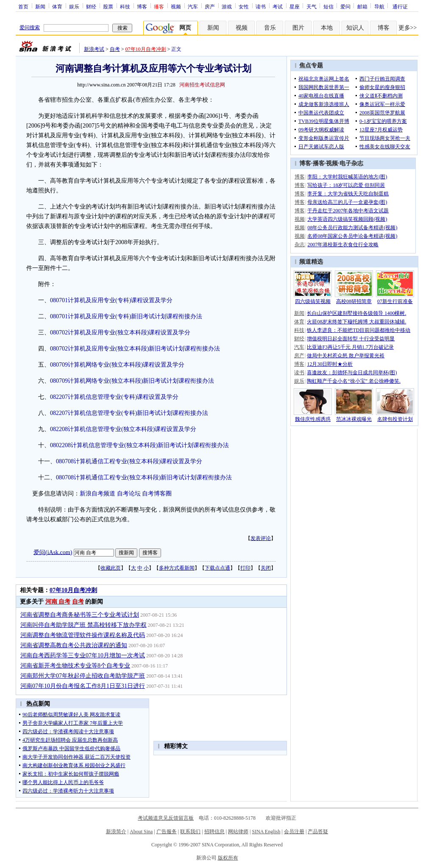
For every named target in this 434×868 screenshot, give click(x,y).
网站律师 (238, 832)
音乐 (270, 28)
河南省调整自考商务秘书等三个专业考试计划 (80, 615)
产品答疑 (318, 832)
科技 (125, 6)
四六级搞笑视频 (313, 301)
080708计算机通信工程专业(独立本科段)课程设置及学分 (129, 461)
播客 (319, 163)
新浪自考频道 (97, 494)
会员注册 (294, 832)
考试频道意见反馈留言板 (166, 818)
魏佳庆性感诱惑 (313, 419)
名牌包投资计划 (395, 419)
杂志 (300, 245)
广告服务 (167, 832)
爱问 (345, 6)
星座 (295, 6)
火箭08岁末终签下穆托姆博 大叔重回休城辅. (356, 322)
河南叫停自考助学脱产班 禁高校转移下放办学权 (83, 625)
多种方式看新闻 (177, 568)
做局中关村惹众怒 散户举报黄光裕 (346, 356)
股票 (108, 6)
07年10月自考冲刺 (146, 49)
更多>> (408, 28)
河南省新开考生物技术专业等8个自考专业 (75, 666)
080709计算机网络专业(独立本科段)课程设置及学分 (117, 365)
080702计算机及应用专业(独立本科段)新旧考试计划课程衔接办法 (135, 349)
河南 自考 (58, 602)
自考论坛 (129, 494)
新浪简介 (116, 832)
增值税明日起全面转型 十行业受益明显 (351, 339)
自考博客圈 (157, 494)
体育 (57, 6)
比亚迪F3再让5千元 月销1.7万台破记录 (350, 347)
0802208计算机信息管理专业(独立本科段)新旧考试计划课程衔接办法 (139, 445)
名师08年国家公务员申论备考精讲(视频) (352, 236)
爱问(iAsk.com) (53, 552)
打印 (245, 568)
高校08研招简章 (354, 301)
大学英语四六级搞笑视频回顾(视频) (347, 219)
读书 (261, 6)
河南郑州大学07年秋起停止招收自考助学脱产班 (83, 676)
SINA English (266, 832)
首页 (23, 6)
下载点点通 (217, 568)
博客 (142, 6)
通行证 (400, 6)
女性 (244, 6)
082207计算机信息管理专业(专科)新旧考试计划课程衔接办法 (129, 413)
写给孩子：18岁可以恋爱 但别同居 (346, 185)
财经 (91, 6)
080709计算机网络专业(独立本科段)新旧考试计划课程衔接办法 (132, 381)
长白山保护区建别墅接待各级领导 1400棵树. (356, 313)
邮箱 (362, 6)
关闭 (266, 568)
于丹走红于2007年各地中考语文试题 (348, 211)
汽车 (193, 6)
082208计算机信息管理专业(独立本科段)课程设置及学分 (123, 429)
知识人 (355, 28)
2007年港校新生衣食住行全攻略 (343, 245)
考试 (278, 6)
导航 (379, 6)
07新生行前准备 (395, 301)
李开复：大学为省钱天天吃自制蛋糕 (348, 194)
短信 (328, 6)
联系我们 (190, 832)
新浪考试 (94, 49)
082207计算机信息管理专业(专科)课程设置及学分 (114, 397)
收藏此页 (111, 568)
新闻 (40, 6)
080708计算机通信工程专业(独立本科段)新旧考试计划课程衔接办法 (144, 477)
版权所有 (228, 858)
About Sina (141, 832)
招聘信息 (214, 832)
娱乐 (74, 6)
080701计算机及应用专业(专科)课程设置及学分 (111, 300)
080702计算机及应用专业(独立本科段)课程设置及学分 (120, 332)
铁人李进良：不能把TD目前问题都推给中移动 (359, 330)
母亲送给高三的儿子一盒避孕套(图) (347, 202)
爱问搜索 (30, 28)
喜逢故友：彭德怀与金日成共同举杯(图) (352, 373)
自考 (115, 49)
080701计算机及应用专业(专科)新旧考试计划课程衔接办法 (126, 316)
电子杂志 (351, 163)
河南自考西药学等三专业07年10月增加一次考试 (83, 655)
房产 (210, 6)
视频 (176, 6)
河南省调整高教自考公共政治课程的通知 (74, 645)
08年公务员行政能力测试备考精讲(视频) (352, 228)
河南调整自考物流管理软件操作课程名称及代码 (83, 635)
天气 (312, 6)
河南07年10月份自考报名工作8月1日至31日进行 (83, 686)
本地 (327, 28)
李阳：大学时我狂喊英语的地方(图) (347, 177)
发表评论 (261, 538)
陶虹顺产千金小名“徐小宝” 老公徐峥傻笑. (354, 381)
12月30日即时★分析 (330, 364)
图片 (298, 28)
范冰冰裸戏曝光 (354, 419)
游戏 (227, 6)
